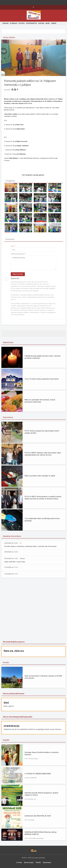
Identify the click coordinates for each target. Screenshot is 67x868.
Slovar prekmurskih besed (13, 694)
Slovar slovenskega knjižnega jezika (18, 718)
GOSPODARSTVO (31, 23)
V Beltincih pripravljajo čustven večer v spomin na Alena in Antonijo (43, 358)
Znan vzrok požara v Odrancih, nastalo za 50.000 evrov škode (43, 678)
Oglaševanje (47, 863)
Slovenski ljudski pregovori (14, 643)
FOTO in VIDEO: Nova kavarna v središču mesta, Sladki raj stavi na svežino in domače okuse (43, 499)
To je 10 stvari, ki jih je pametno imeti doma (42, 380)
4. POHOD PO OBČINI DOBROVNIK (38, 775)
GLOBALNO (14, 23)
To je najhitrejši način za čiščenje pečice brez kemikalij (42, 521)
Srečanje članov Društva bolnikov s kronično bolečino (42, 754)
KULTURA (41, 23)
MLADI (48, 23)
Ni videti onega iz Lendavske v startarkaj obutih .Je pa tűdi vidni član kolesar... (32, 547)
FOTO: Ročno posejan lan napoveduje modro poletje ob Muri (42, 433)
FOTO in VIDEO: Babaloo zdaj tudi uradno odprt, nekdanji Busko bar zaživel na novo (43, 455)
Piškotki (38, 863)
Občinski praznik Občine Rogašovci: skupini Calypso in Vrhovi (41, 795)
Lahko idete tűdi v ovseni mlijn (15, 563)
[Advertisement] (33, 610)
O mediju (19, 863)
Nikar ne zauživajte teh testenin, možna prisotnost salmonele (40, 402)
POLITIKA (22, 23)
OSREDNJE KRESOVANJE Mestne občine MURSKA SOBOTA (41, 834)
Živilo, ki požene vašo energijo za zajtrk (40, 477)
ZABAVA (54, 23)
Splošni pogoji (29, 863)
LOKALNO (5, 23)
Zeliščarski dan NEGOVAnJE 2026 (38, 817)
